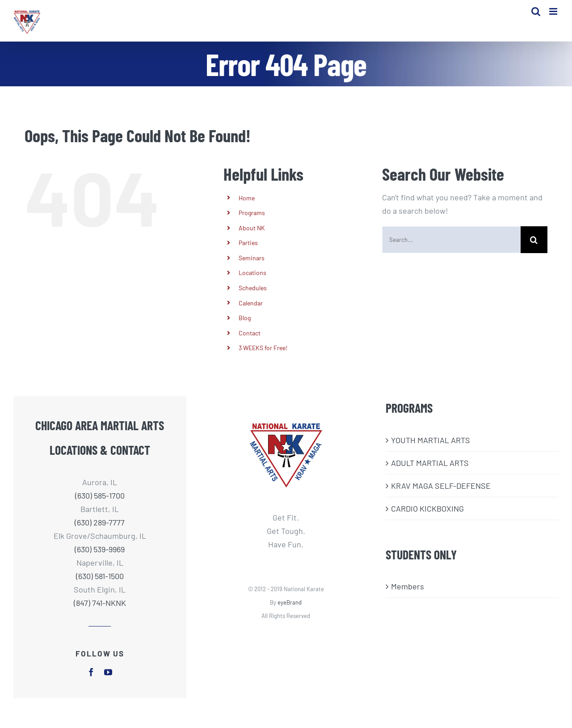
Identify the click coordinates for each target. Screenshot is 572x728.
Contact (250, 341)
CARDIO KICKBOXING (427, 517)
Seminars (252, 267)
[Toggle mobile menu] (554, 14)
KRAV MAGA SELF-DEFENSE (441, 494)
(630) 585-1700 (100, 504)
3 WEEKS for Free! (263, 357)
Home (247, 206)
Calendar (251, 311)
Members (408, 595)
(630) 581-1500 (100, 585)
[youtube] (108, 681)
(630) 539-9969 (100, 558)
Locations (252, 281)
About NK (252, 236)
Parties (248, 252)
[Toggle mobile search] (536, 14)
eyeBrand (290, 611)
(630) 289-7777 (100, 531)
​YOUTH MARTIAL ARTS (431, 449)
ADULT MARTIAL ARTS (430, 471)
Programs (252, 222)
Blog (245, 327)
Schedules (253, 297)
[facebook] (91, 681)
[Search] (534, 248)
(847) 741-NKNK (100, 612)
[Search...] (451, 248)
